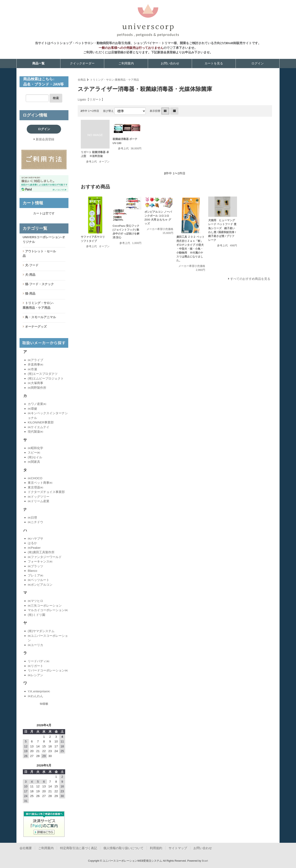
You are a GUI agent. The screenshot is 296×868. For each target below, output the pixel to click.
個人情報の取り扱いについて (123, 848)
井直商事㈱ (35, 364)
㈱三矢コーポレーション (45, 606)
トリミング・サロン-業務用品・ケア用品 (114, 80)
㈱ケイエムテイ (39, 427)
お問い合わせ (170, 63)
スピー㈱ (34, 452)
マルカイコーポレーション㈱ (48, 610)
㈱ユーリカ (35, 645)
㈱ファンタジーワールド (45, 557)
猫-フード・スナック (39, 284)
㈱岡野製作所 (37, 388)
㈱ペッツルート (39, 580)
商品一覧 (38, 63)
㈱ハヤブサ (35, 538)
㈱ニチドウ (35, 522)
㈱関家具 (34, 462)
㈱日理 (32, 517)
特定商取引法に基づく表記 (79, 848)
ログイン (258, 63)
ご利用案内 (126, 63)
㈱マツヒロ (35, 601)
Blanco (32, 571)
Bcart (205, 861)
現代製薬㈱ (35, 432)
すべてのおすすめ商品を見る (250, 279)
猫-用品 (30, 293)
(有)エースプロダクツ (43, 374)
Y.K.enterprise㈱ (39, 691)
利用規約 (156, 848)
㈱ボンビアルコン (40, 585)
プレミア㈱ (35, 575)
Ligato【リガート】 (91, 99)
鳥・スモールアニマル (40, 317)
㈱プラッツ (35, 566)
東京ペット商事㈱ (40, 483)
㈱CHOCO (35, 478)
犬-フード (31, 265)
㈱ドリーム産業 (39, 501)
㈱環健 (32, 409)
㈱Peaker (34, 548)
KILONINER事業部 (41, 422)
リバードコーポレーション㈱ (48, 670)
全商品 (82, 80)
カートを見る (214, 63)
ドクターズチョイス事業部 (46, 492)
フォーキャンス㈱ (40, 561)
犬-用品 (30, 275)
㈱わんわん (35, 696)
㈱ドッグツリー (39, 497)
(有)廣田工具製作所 (41, 552)
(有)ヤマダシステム (41, 631)
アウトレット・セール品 (39, 254)
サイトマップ (178, 848)
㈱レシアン (35, 675)
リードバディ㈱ (39, 661)
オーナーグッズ (35, 327)
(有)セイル (35, 457)
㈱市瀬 (32, 369)
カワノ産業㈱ (37, 404)
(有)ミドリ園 (36, 615)
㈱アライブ (35, 360)
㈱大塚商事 (35, 383)
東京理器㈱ (35, 487)
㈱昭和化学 (35, 448)
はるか (32, 543)
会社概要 (26, 848)
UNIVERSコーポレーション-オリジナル (44, 239)
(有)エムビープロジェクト (46, 378)
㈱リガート (35, 666)
